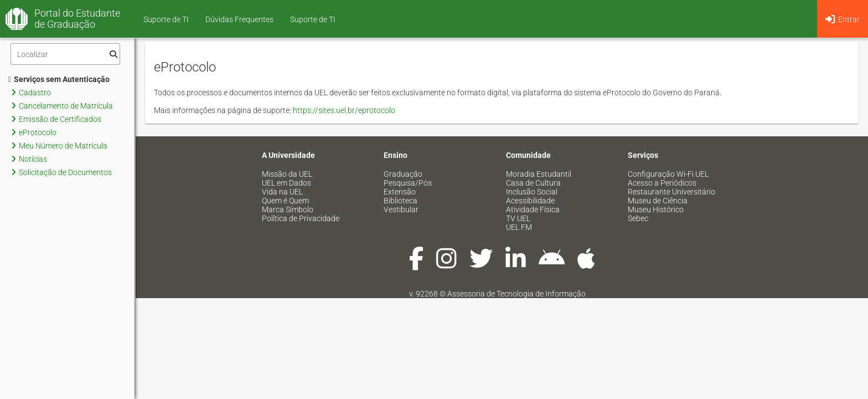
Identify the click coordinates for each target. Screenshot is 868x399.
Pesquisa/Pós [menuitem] (408, 183)
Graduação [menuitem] (403, 174)
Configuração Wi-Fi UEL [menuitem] (668, 174)
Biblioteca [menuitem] (401, 201)
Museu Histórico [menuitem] (656, 209)
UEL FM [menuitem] (519, 227)
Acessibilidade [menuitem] (530, 201)
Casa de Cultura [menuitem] (533, 183)
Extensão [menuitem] (400, 192)
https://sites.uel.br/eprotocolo (344, 110)
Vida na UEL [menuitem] (282, 192)
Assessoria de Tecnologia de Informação (516, 294)
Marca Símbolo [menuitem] (288, 209)
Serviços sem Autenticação (59, 79)
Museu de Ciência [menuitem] (658, 201)
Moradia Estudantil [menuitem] (539, 174)
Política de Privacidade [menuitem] (301, 218)
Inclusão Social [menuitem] (532, 192)
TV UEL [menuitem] (518, 218)
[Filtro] (65, 54)
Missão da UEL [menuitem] (287, 174)
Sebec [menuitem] (638, 218)
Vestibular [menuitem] (401, 209)
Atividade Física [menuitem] (533, 209)
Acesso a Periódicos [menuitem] (662, 183)
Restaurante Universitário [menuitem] (671, 192)
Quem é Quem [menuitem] (285, 201)
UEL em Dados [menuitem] (286, 183)
